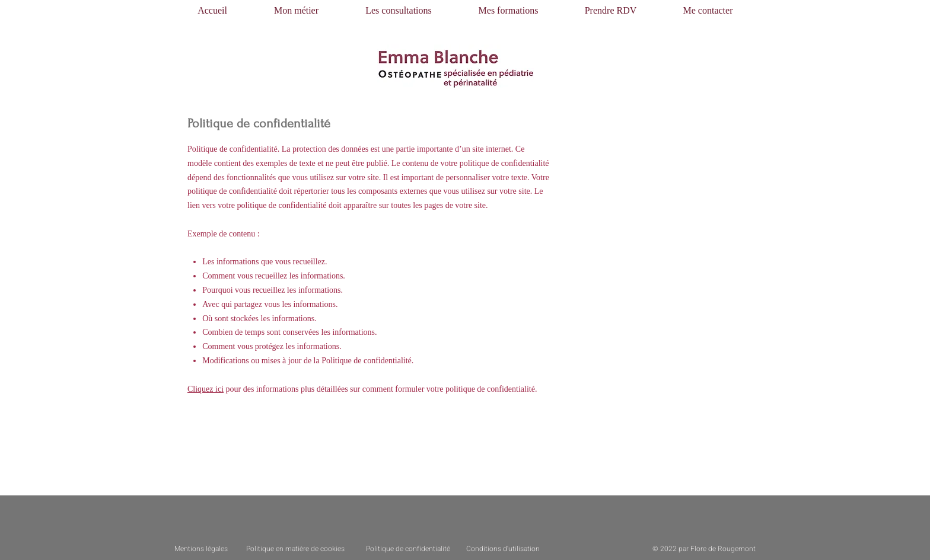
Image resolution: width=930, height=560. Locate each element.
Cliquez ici (206, 389)
